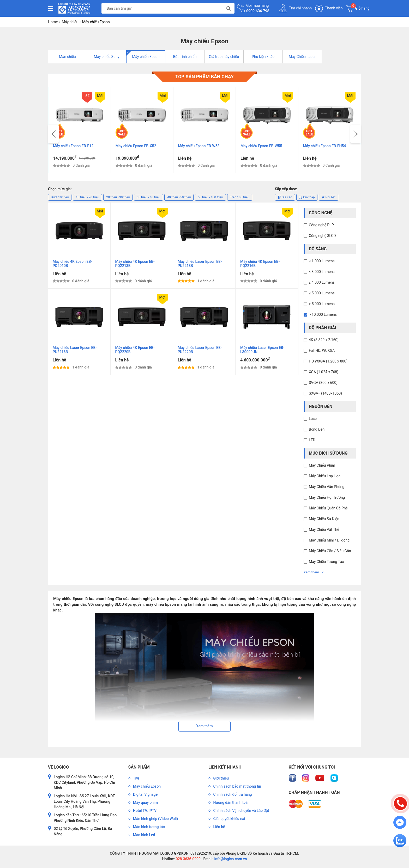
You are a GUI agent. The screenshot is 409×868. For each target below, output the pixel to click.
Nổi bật (328, 199)
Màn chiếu (67, 57)
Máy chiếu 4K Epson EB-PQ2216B (260, 265)
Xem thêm (314, 573)
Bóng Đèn (317, 431)
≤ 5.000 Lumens (322, 294)
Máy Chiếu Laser (302, 57)
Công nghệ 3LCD (322, 237)
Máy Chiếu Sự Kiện (324, 520)
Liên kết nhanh (225, 768)
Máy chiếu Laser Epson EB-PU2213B (200, 265)
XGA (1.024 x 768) (324, 373)
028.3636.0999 (188, 860)
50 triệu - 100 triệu (210, 199)
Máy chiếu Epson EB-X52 (136, 147)
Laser (313, 420)
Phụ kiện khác (263, 57)
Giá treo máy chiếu (224, 57)
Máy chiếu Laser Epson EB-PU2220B (200, 353)
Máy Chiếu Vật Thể (324, 531)
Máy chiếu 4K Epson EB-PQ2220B (136, 353)
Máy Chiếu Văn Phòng (327, 488)
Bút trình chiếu (185, 57)
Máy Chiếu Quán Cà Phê (328, 509)
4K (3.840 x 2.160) (324, 341)
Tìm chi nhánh (295, 8)
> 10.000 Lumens (323, 316)
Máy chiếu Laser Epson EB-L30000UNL (263, 353)
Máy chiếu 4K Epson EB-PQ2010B (73, 265)
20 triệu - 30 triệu (118, 199)
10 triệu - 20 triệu (87, 199)
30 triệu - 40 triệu (148, 199)
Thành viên (329, 8)
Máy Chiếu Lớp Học (325, 477)
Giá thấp (307, 199)
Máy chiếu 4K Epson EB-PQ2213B (136, 265)
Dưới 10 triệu (60, 199)
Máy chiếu (70, 22)
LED (312, 441)
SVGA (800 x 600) (323, 384)
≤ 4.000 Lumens (322, 284)
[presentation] (53, 135)
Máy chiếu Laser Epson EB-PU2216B (75, 353)
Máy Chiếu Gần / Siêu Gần (330, 552)
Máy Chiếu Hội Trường (327, 499)
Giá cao (285, 199)
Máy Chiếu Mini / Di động (329, 542)
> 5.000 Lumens (322, 305)
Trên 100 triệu (240, 199)
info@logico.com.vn (230, 860)
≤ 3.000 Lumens (322, 273)
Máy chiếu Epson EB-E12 (74, 147)
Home (53, 22)
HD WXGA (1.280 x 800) (328, 362)
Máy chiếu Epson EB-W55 (262, 147)
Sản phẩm (139, 768)
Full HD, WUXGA (322, 352)
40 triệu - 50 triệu (179, 199)
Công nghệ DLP (321, 226)
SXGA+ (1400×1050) (325, 395)
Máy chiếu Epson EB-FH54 (325, 147)
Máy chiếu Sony (107, 57)
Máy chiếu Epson (146, 57)
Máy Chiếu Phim (322, 467)
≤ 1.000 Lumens (322, 262)
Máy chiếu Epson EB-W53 (199, 147)
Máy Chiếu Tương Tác (326, 563)
